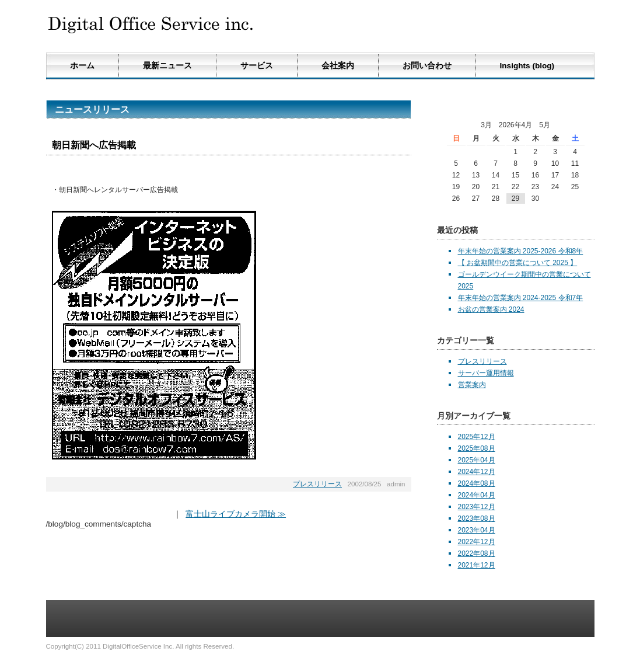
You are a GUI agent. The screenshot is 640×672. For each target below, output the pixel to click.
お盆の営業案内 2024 (491, 309)
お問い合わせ (427, 66)
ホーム (82, 66)
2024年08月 (477, 483)
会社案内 (338, 66)
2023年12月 (477, 507)
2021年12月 (477, 565)
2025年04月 (477, 460)
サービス (257, 66)
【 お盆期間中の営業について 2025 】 (518, 263)
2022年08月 (477, 553)
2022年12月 (477, 542)
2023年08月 (477, 518)
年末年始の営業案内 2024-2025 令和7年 (521, 298)
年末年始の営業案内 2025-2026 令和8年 (521, 251)
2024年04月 (477, 495)
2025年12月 (477, 437)
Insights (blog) (527, 66)
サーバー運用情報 (486, 373)
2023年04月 (477, 530)
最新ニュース (167, 66)
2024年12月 (477, 472)
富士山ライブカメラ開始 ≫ (236, 514)
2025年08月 (477, 448)
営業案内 (472, 385)
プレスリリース (317, 484)
